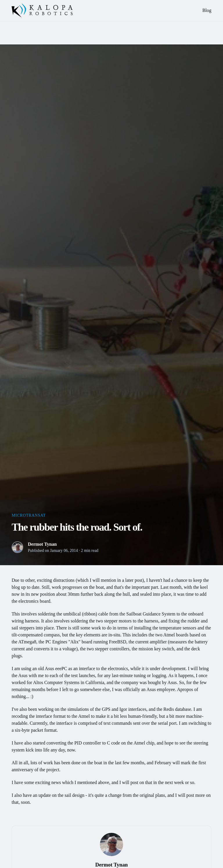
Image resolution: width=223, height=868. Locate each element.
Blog (207, 10)
